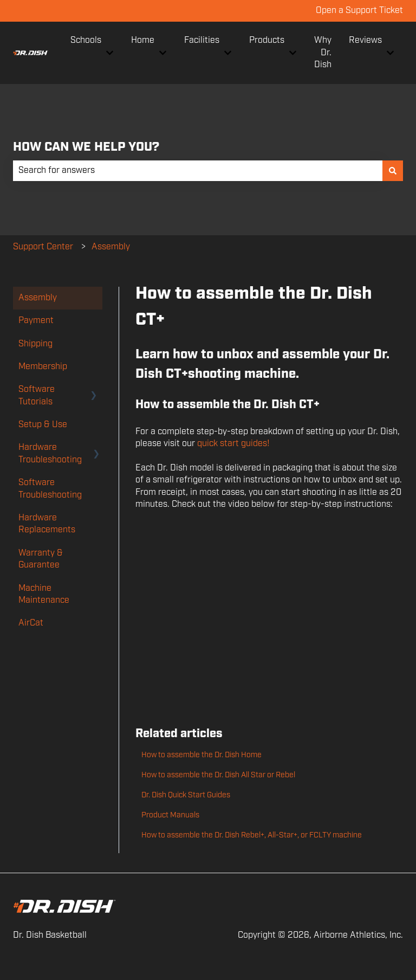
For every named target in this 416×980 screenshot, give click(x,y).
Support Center (43, 247)
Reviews (365, 40)
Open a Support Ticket (359, 11)
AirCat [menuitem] (31, 623)
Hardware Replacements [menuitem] (47, 524)
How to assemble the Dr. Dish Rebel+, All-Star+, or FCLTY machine (252, 835)
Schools (86, 40)
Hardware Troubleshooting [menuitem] (50, 453)
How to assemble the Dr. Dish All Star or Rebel (218, 775)
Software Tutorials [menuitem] (37, 395)
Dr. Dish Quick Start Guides (186, 795)
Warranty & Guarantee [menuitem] (41, 559)
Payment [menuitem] (36, 321)
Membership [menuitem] (43, 367)
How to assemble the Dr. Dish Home (201, 755)
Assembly (111, 247)
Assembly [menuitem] (38, 298)
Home (143, 40)
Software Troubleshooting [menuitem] (50, 489)
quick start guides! (235, 444)
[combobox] (198, 171)
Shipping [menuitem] (35, 344)
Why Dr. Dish (323, 53)
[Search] (393, 171)
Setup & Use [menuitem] (43, 425)
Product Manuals (170, 815)
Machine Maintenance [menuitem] (44, 594)
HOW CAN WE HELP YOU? (86, 147)
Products (267, 40)
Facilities (202, 40)
